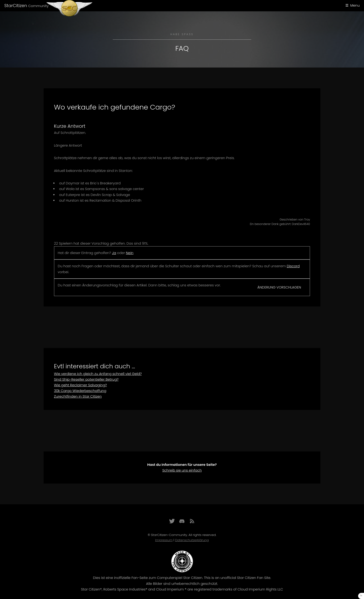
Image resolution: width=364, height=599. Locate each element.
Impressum (164, 540)
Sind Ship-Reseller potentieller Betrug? (86, 379)
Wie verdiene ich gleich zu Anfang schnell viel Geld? (98, 374)
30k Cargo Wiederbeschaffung (80, 391)
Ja (114, 253)
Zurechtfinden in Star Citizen (78, 396)
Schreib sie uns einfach (182, 470)
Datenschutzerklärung (192, 540)
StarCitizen (26, 6)
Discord (293, 266)
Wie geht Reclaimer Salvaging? (80, 385)
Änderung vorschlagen (279, 287)
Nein (130, 253)
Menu (355, 5)
